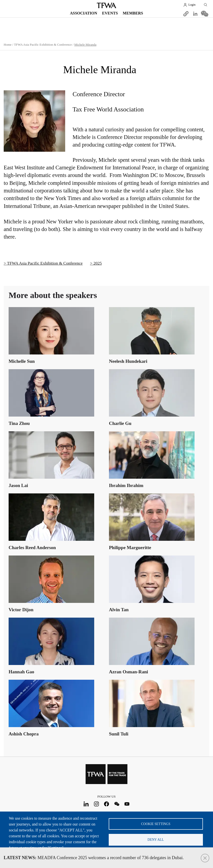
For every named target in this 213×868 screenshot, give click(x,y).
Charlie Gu (120, 423)
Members (133, 13)
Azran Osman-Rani (129, 672)
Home (8, 45)
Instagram (96, 804)
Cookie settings (156, 824)
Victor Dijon (21, 610)
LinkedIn (86, 804)
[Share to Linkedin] (195, 14)
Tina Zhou (19, 423)
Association (84, 13)
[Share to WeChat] (205, 14)
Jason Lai (18, 485)
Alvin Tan (119, 610)
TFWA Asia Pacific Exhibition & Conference (43, 45)
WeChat (117, 804)
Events (110, 13)
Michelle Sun (22, 361)
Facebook (107, 804)
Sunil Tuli (119, 734)
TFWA (106, 5)
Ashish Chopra (24, 734)
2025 (98, 263)
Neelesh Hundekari (128, 361)
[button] (186, 14)
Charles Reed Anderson (32, 548)
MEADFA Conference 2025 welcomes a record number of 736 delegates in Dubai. (94, 858)
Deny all (156, 840)
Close (205, 858)
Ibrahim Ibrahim (126, 485)
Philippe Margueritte (130, 548)
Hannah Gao (21, 672)
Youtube (127, 804)
